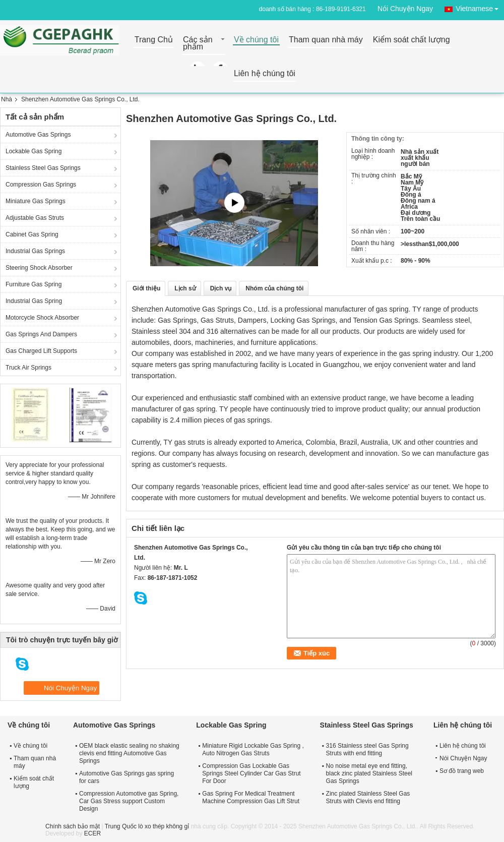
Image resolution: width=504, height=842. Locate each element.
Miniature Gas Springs (36, 201)
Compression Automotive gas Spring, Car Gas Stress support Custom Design (129, 801)
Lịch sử (185, 288)
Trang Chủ (154, 40)
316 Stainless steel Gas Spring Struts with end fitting (367, 749)
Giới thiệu (146, 288)
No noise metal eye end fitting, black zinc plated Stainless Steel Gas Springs (369, 773)
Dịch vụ (221, 288)
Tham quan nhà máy (326, 40)
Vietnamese (480, 7)
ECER (92, 833)
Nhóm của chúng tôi (274, 288)
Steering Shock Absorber (39, 268)
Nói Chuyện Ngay (405, 9)
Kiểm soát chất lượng (412, 40)
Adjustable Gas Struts (35, 218)
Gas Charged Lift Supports (41, 351)
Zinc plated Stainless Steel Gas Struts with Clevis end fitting (368, 797)
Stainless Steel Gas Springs (43, 168)
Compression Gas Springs (41, 185)
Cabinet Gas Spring (32, 234)
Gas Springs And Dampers (41, 334)
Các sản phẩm (198, 44)
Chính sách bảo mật (73, 826)
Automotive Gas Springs (38, 135)
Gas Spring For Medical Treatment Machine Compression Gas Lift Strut (251, 797)
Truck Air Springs (28, 368)
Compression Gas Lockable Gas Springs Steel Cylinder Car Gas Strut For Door (251, 773)
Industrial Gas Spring (34, 301)
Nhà (7, 99)
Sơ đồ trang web (462, 771)
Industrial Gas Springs (35, 251)
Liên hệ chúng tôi (265, 74)
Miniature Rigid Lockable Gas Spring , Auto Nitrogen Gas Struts (253, 749)
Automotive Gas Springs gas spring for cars (127, 777)
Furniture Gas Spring (34, 284)
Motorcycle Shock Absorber (42, 318)
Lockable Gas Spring (34, 151)
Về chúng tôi (256, 40)
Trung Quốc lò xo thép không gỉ (147, 826)
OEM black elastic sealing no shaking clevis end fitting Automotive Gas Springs (129, 753)
